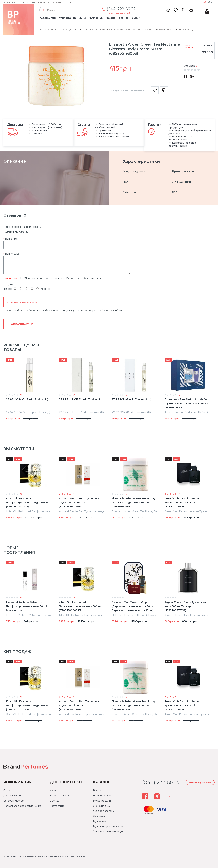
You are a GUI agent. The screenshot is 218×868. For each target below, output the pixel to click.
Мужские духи (102, 801)
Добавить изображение (22, 302)
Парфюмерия (48, 18)
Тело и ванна (68, 18)
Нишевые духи (102, 796)
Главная (98, 791)
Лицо (83, 18)
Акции (136, 18)
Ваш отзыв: (12, 254)
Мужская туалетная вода (108, 826)
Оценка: (10, 285)
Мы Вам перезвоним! (118, 13)
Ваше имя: (11, 239)
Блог (69, 2)
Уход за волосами (104, 811)
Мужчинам (96, 18)
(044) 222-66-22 (121, 9)
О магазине (10, 2)
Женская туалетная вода (108, 831)
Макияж (111, 18)
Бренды (124, 18)
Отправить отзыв (22, 324)
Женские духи (102, 806)
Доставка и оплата (26, 2)
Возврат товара (59, 796)
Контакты (42, 2)
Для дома (99, 816)
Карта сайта (57, 806)
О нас (7, 791)
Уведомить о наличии (128, 90)
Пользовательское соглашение (22, 806)
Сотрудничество (56, 2)
